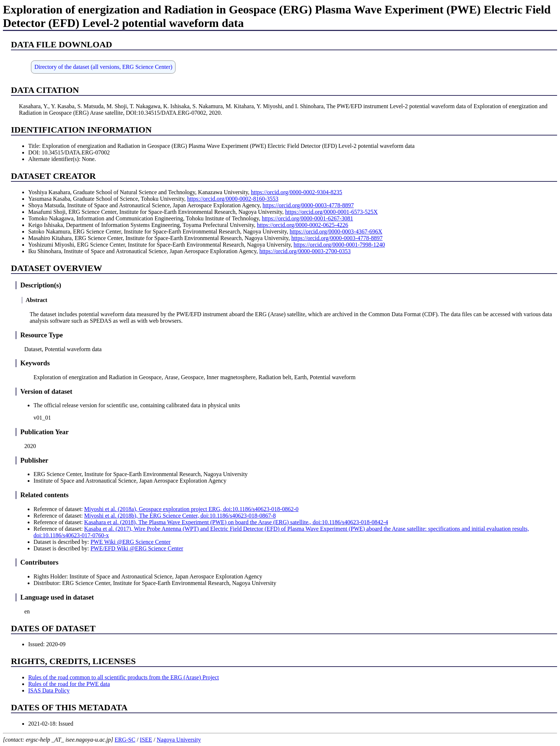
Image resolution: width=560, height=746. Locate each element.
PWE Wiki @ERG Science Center (130, 542)
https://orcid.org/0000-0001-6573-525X (331, 212)
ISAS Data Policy (49, 690)
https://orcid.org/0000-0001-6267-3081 (307, 218)
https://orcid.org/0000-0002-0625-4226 (302, 225)
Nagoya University (179, 740)
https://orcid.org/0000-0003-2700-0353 (305, 251)
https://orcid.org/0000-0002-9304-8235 (297, 192)
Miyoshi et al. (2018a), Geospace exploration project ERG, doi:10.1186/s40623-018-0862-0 (191, 509)
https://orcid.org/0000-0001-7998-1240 (339, 245)
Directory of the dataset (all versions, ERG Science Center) (103, 67)
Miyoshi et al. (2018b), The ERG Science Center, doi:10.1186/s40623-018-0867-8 (180, 516)
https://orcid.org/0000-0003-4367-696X (336, 231)
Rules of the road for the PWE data (69, 684)
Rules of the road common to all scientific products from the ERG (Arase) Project (123, 677)
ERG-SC (125, 740)
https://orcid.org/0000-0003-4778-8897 (308, 205)
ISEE (146, 740)
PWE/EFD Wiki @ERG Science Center (137, 548)
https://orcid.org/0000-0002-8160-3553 (233, 199)
